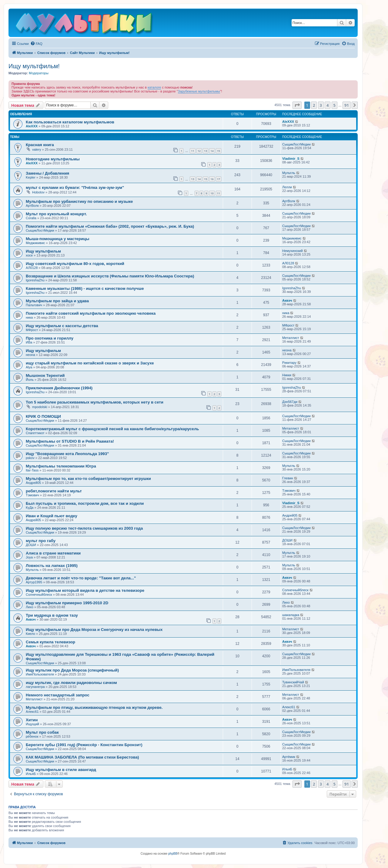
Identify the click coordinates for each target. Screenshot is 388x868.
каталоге (154, 87)
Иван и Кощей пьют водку (52, 516)
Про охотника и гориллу (50, 338)
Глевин (288, 478)
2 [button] (314, 105)
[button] (297, 105)
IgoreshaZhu (35, 280)
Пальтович (34, 305)
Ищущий (32, 724)
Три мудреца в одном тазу (52, 615)
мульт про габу (41, 541)
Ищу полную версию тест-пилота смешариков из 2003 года (84, 528)
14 (212, 151)
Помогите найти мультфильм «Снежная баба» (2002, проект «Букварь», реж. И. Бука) (110, 226)
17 (219, 179)
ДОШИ (31, 545)
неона (30, 355)
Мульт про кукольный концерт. (56, 214)
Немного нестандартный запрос (58, 695)
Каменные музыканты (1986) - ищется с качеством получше (85, 288)
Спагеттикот (35, 433)
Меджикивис (35, 243)
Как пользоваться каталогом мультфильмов (70, 122)
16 (212, 179)
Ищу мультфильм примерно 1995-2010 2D (67, 603)
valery (37, 149)
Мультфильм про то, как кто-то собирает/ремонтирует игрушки (88, 479)
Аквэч (287, 300)
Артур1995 (34, 582)
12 (199, 151)
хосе (29, 255)
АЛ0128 (32, 268)
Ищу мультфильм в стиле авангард (61, 770)
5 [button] (334, 105)
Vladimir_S (291, 159)
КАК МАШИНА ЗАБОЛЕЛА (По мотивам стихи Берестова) (82, 757)
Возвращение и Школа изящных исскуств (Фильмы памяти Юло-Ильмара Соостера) (110, 276)
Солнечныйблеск (39, 595)
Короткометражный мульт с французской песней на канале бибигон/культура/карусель (112, 429)
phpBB (173, 854)
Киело (30, 634)
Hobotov (38, 192)
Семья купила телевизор (50, 642)
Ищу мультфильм (43, 251)
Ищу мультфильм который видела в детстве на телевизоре (85, 590)
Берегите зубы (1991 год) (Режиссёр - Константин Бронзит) (84, 745)
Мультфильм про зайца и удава (57, 301)
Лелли (287, 187)
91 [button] (347, 105)
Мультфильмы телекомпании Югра (61, 466)
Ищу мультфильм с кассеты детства (62, 326)
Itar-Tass (32, 470)
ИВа (29, 342)
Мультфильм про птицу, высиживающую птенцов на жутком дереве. (94, 707)
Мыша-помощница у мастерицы (58, 239)
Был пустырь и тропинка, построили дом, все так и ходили (85, 503)
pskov (30, 458)
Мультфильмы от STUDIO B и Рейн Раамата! (70, 441)
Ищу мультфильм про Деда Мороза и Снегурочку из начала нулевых (94, 630)
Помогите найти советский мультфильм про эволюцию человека (91, 313)
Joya (29, 557)
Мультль (289, 173)
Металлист (291, 338)
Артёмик (289, 757)
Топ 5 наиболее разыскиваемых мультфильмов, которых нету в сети (95, 402)
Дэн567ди (290, 402)
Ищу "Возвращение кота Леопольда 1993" (67, 454)
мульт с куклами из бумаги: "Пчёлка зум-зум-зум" (75, 188)
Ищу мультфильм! (34, 66)
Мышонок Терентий (45, 375)
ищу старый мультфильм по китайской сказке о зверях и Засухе (90, 363)
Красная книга (40, 145)
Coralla (31, 218)
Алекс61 (32, 712)
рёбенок (32, 736)
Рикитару (289, 363)
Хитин (32, 720)
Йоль (30, 380)
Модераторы (39, 73)
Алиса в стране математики (53, 553)
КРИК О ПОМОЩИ (43, 416)
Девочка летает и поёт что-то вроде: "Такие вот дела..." (81, 578)
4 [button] (328, 105)
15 (219, 151)
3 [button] (321, 105)
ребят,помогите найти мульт (54, 491)
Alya (29, 367)
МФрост (32, 330)
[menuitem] (36, 44)
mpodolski (40, 407)
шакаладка (291, 615)
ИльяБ (31, 774)
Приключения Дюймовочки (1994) (59, 388)
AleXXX (32, 126)
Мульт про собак (42, 732)
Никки (287, 375)
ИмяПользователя (40, 674)
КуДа (30, 508)
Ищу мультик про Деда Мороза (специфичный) (72, 670)
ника (29, 317)
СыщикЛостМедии (296, 144)
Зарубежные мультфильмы (199, 91)
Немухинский (293, 251)
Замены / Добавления (47, 173)
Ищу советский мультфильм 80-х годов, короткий (75, 264)
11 (192, 151)
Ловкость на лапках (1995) (52, 566)
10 (212, 193)
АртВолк (32, 206)
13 (206, 151)
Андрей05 (33, 483)
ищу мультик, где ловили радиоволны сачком (71, 683)
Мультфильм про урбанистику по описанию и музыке (79, 201)
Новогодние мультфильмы (53, 159)
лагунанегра (35, 687)
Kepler (31, 177)
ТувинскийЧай (293, 682)
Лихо (30, 607)
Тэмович (32, 495)
